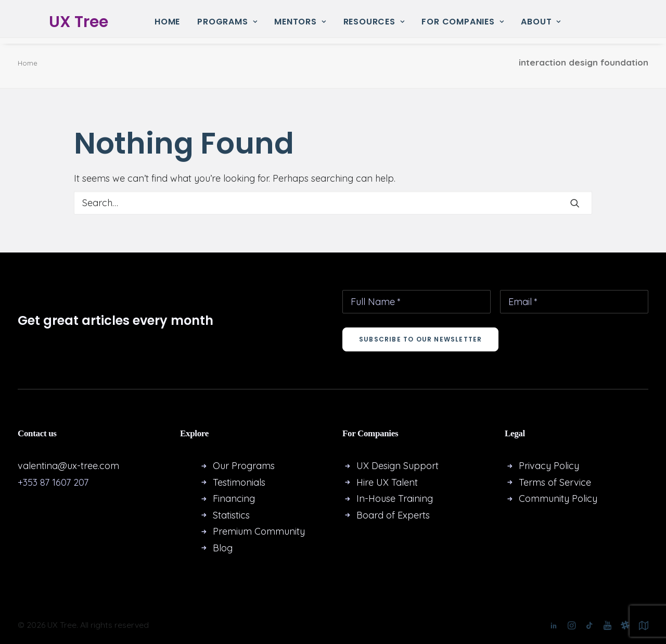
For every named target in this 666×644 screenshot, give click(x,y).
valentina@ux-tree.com (68, 466)
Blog (223, 548)
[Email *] (574, 302)
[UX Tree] (66, 22)
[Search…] (333, 203)
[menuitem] (167, 22)
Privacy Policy (549, 466)
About (541, 22)
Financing (234, 498)
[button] (575, 203)
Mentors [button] (300, 22)
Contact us (37, 433)
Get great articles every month (116, 320)
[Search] (333, 203)
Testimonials (239, 482)
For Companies (463, 22)
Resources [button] (374, 22)
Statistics (231, 515)
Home (167, 22)
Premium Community (259, 531)
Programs (227, 22)
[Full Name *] (417, 302)
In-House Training (395, 498)
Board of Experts (393, 515)
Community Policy (558, 498)
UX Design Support (398, 466)
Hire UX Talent (387, 482)
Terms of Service (555, 482)
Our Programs (244, 466)
